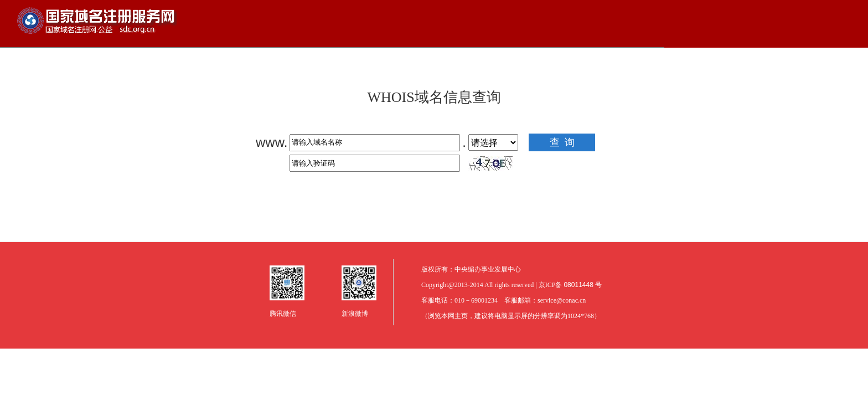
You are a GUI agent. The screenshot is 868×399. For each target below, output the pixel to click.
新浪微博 (355, 314)
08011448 (579, 285)
